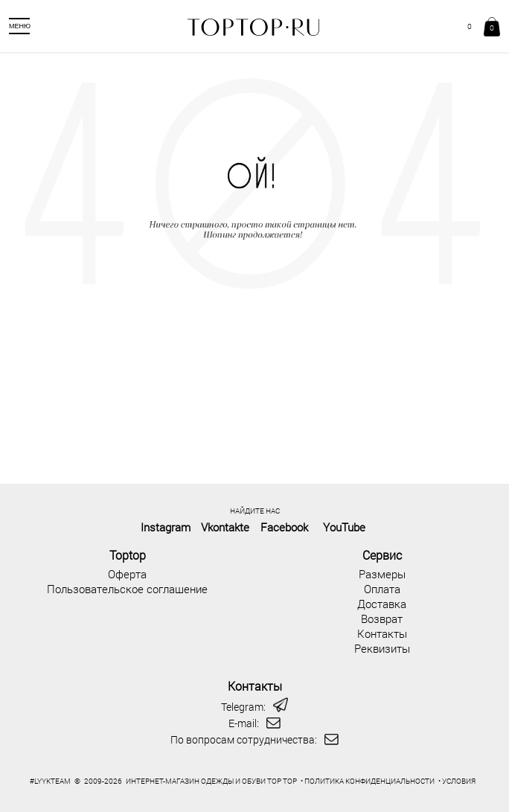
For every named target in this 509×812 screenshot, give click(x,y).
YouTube (344, 527)
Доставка (382, 604)
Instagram (166, 527)
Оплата (382, 589)
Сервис (382, 555)
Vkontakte (225, 527)
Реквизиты (382, 648)
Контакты (382, 633)
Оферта (127, 574)
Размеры (382, 574)
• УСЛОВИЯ (457, 781)
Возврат (382, 618)
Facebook (284, 527)
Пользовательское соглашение (127, 589)
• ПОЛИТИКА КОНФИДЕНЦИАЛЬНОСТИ (368, 781)
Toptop (128, 555)
